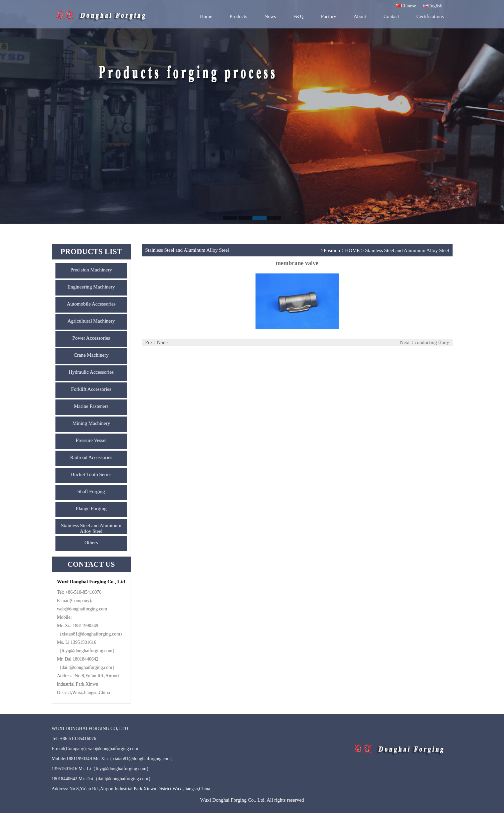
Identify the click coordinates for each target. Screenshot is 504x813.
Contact (391, 16)
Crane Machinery (91, 355)
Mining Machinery (91, 423)
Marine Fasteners (91, 406)
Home (206, 16)
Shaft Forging (91, 491)
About (360, 16)
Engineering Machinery (91, 287)
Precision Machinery (91, 270)
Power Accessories (91, 338)
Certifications (430, 16)
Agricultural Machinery (91, 321)
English (433, 6)
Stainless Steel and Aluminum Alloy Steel (91, 528)
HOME (352, 250)
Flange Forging (91, 508)
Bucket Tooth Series (91, 474)
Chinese (406, 6)
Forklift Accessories (91, 389)
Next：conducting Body (424, 342)
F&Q (298, 16)
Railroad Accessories (91, 457)
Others (91, 543)
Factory (329, 16)
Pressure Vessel (91, 440)
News (270, 16)
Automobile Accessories (91, 304)
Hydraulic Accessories (91, 372)
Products (238, 16)
